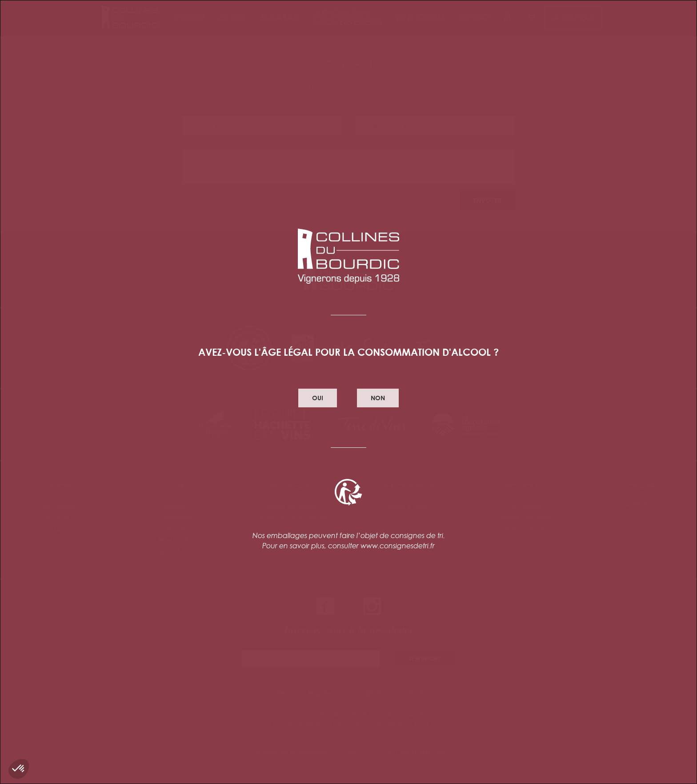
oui (318, 398)
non (378, 398)
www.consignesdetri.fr (398, 546)
